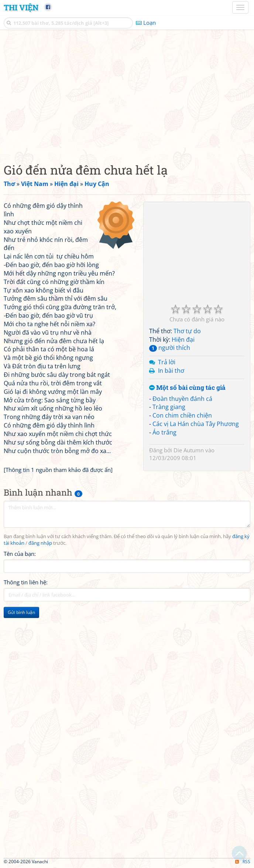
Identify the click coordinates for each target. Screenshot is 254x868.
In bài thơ (171, 371)
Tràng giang (169, 407)
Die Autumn (189, 450)
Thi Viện (21, 7)
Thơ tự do (187, 331)
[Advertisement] (127, 94)
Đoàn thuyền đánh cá (182, 399)
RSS (243, 862)
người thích (170, 348)
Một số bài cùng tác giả (187, 388)
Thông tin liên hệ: (26, 582)
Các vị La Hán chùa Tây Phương (196, 424)
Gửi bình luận (21, 612)
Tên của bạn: (20, 554)
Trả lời (167, 362)
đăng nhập (40, 543)
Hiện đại (183, 340)
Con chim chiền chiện (182, 415)
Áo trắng (164, 432)
